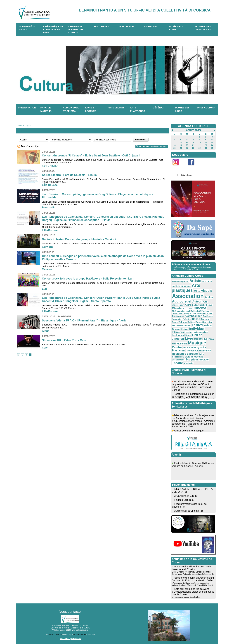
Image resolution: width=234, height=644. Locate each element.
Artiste (195, 281)
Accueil (19, 126)
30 (206, 148)
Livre (189, 338)
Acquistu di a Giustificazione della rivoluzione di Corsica (192, 568)
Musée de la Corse (176, 28)
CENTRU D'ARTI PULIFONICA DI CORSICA (76, 30)
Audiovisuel (182, 301)
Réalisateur (205, 351)
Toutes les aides (182, 109)
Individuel (197, 329)
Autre (188, 305)
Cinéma (200, 308)
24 (212, 145)
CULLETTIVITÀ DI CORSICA (27, 28)
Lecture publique (181, 335)
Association (188, 296)
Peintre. (187, 348)
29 (200, 148)
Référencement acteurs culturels (191, 265)
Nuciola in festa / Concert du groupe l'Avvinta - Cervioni (79, 239)
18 (174, 145)
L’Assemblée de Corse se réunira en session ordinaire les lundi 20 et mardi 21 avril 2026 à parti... (193, 584)
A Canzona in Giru (184, 496)
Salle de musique (194, 357)
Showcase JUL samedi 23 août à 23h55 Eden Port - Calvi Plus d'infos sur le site (83, 345)
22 (200, 145)
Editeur (183, 322)
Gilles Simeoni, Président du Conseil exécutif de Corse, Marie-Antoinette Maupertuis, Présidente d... (193, 573)
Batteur (195, 305)
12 (181, 142)
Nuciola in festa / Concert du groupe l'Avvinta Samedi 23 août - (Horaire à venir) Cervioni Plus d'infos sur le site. (100, 244)
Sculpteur (192, 360)
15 (200, 142)
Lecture (189, 332)
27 (187, 148)
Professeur (192, 351)
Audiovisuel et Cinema (187, 511)
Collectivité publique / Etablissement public (192, 313)
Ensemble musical (204, 322)
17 (212, 142)
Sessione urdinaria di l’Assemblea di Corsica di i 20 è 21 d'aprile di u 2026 (193, 579)
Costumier (177, 319)
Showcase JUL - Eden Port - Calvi (64, 340)
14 (193, 142)
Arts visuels (203, 291)
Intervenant (178, 332)
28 (193, 148)
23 (206, 145)
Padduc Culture (183, 500)
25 (174, 148)
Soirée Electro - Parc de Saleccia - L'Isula (69, 175)
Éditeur (191, 322)
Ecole (175, 322)
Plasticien (178, 351)
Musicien (182, 344)
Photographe (199, 347)
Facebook (193, 167)
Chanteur (178, 308)
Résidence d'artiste (185, 354)
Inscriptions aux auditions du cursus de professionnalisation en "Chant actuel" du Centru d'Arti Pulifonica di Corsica (192, 387)
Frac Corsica (102, 26)
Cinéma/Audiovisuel (181, 311)
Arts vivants (116, 108)
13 (187, 142)
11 (174, 142)
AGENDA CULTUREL (193, 126)
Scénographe (178, 360)
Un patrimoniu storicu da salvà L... (186, 597)
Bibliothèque (206, 305)
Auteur (197, 302)
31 (212, 148)
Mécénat (158, 108)
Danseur (205, 319)
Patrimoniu (150, 26)
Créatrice (187, 319)
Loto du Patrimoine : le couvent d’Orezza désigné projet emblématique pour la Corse (193, 592)
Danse (196, 319)
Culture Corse (187, 175)
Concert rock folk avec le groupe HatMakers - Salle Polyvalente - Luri (88, 279)
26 (181, 148)
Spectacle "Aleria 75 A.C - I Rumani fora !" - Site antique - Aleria (84, 321)
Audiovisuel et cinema (71, 109)
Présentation (27, 108)
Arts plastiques (138, 109)
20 (187, 145)
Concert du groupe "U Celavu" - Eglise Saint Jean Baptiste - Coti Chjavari (91, 156)
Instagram (178, 167)
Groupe (176, 329)
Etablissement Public (181, 325)
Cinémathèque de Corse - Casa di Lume (53, 30)
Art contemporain (180, 281)
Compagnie (178, 316)
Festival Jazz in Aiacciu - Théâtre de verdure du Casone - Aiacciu (193, 466)
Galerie (208, 325)
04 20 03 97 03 (79, 634)
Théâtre (177, 363)
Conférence (208, 316)
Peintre (177, 347)
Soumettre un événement (151, 146)
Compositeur (194, 316)
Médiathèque (201, 339)
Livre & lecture (91, 109)
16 (206, 142)
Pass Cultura (127, 26)
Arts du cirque (183, 286)
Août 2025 (193, 130)
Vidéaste (189, 363)
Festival (198, 325)
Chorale (189, 309)
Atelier (209, 297)
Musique (197, 343)
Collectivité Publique (200, 311)
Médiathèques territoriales (203, 28)
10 (212, 140)
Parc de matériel (46, 109)
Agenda (28, 126)
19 (181, 145)
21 (193, 145)
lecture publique (201, 332)
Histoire (185, 329)
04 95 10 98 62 (56, 634)
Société (204, 360)
